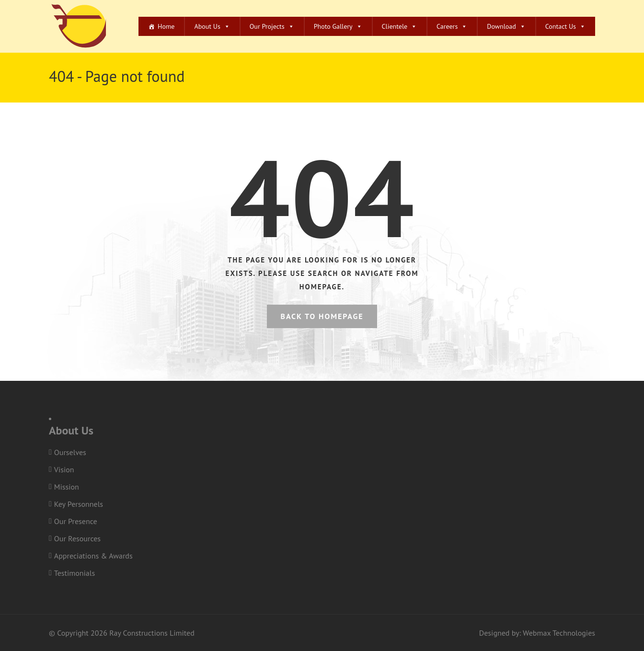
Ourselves (70, 452)
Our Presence (76, 521)
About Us (212, 26)
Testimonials (75, 573)
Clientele (400, 26)
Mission (67, 487)
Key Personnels (79, 504)
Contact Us (565, 26)
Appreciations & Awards (93, 556)
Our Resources (77, 538)
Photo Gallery (338, 26)
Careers (452, 26)
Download (506, 26)
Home (166, 26)
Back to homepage (322, 316)
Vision (64, 469)
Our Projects (272, 26)
